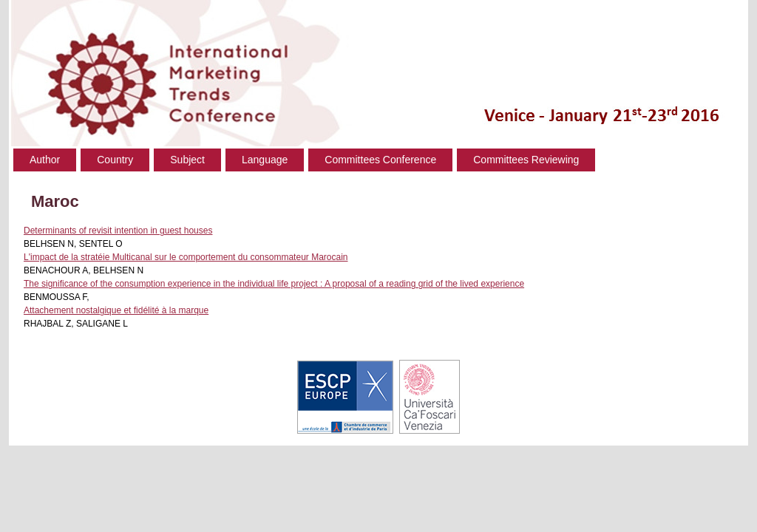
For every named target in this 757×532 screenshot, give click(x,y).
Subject (187, 160)
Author (45, 160)
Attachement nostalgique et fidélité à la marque (116, 310)
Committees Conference (380, 160)
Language (265, 160)
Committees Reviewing (526, 160)
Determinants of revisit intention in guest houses (118, 231)
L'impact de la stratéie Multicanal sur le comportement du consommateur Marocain (186, 257)
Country (115, 160)
